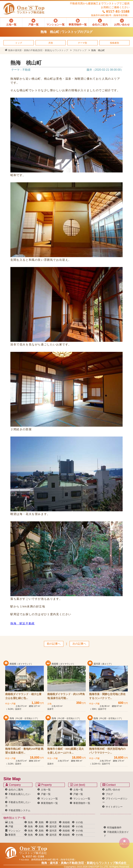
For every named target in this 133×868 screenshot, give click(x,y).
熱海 (30, 822)
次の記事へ (79, 644)
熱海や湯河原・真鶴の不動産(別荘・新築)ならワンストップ (36, 50)
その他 (79, 822)
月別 (51, 43)
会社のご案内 (16, 790)
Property (45, 785)
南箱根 (66, 822)
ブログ (109, 794)
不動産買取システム (19, 810)
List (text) (78, 785)
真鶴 (41, 822)
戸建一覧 (46, 794)
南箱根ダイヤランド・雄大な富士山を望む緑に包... (23, 696)
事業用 (10, 835)
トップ (19, 43)
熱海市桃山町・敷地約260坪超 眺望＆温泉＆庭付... (24, 751)
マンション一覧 (49, 799)
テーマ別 (82, 43)
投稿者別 (114, 43)
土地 (9, 822)
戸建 (9, 826)
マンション (13, 831)
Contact (109, 785)
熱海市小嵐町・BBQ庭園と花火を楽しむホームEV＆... (66, 751)
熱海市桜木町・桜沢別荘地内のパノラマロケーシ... (107, 751)
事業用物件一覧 (49, 803)
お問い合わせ (113, 790)
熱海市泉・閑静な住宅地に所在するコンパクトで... (107, 696)
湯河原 (53, 822)
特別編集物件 (114, 827)
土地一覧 (46, 790)
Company (13, 785)
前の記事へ (54, 644)
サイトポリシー (114, 807)
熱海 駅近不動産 (23, 623)
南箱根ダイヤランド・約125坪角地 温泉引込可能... (66, 696)
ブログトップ (80, 50)
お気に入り (124, 842)
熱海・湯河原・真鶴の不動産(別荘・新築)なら (84, 863)
